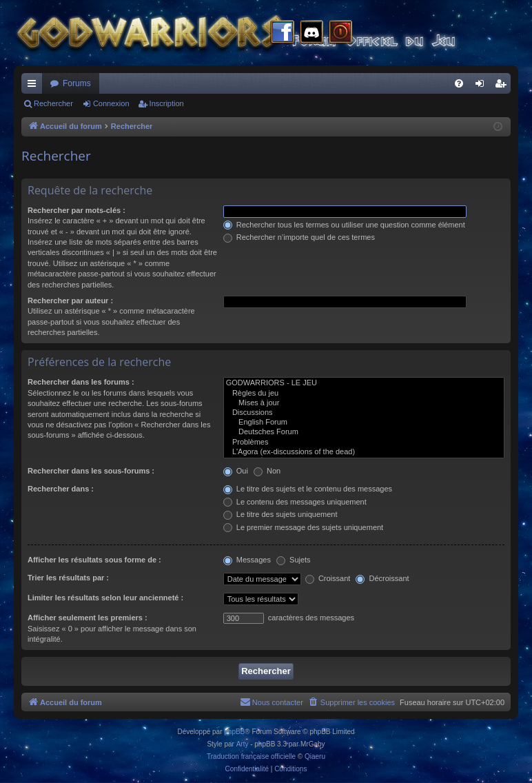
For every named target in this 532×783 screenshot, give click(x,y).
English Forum (364, 423)
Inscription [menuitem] (503, 86)
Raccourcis (34, 86)
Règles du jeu (364, 394)
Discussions (364, 413)
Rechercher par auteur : (70, 301)
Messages (247, 560)
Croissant (328, 578)
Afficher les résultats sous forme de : (94, 560)
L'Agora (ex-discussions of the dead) (364, 452)
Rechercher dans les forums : (81, 382)
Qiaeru (315, 756)
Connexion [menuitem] (483, 86)
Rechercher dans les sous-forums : (91, 471)
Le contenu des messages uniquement (295, 502)
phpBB (234, 732)
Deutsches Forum (364, 432)
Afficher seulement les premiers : (88, 618)
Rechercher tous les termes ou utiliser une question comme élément (344, 225)
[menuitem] (459, 83)
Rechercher (53, 103)
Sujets (294, 560)
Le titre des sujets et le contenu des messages (308, 489)
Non (267, 471)
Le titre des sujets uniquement (280, 514)
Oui (236, 471)
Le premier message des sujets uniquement (303, 527)
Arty (243, 744)
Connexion (111, 103)
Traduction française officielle (251, 756)
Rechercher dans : (61, 489)
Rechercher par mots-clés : (76, 210)
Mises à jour (364, 403)
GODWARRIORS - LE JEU (364, 383)
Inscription (167, 103)
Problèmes (364, 443)
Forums (77, 83)
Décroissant (382, 578)
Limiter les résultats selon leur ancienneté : (105, 598)
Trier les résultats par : (68, 578)
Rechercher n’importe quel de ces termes (299, 237)
